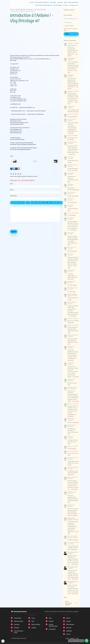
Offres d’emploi (70, 622)
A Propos (66, 5)
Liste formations (58, 5)
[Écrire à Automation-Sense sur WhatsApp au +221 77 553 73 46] (87, 641)
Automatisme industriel (71, 516)
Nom (11, 184)
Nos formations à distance (42, 2)
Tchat (33, 618)
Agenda (68, 615)
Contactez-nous (74, 5)
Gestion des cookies (60, 642)
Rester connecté (70, 26)
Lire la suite (76, 111)
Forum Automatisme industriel (44, 5)
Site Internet (13, 196)
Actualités (17, 625)
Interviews (17, 622)
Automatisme (18, 615)
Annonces (69, 625)
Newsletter (69, 628)
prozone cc (71, 75)
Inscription (53, 2)
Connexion (60, 2)
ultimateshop (71, 58)
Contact (68, 631)
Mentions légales (29, 642)
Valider (67, 34)
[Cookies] (3, 641)
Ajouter (14, 232)
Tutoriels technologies (40, 10)
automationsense (73, 549)
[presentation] (21, 226)
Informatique (52, 626)
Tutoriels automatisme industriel (24, 10)
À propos (69, 618)
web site (70, 43)
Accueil (31, 2)
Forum (33, 615)
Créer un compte (67, 29)
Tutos (50, 615)
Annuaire (51, 618)
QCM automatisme (73, 2)
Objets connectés (19, 618)
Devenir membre (36, 622)
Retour (35, 161)
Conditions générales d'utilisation (44, 642)
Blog (65, 2)
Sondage (34, 625)
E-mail (12, 190)
